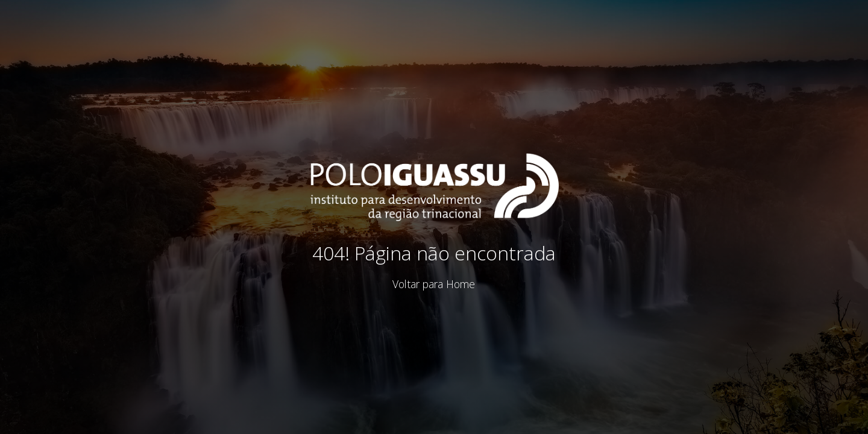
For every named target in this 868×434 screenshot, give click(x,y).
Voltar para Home (434, 284)
